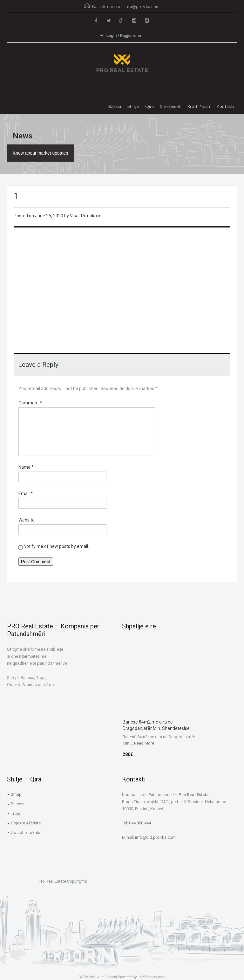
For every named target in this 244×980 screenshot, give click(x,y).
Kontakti (225, 106)
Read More (144, 743)
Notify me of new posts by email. (56, 546)
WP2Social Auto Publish (98, 977)
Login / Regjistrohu (121, 35)
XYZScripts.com (152, 977)
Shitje (133, 106)
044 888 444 (140, 823)
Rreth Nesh (199, 106)
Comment (30, 403)
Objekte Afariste (26, 823)
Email (26, 493)
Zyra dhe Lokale (25, 833)
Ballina (115, 106)
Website (27, 520)
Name (26, 467)
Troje (15, 813)
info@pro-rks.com (142, 6)
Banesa (18, 804)
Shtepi (17, 794)
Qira (149, 106)
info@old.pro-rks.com (155, 837)
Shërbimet (170, 106)
